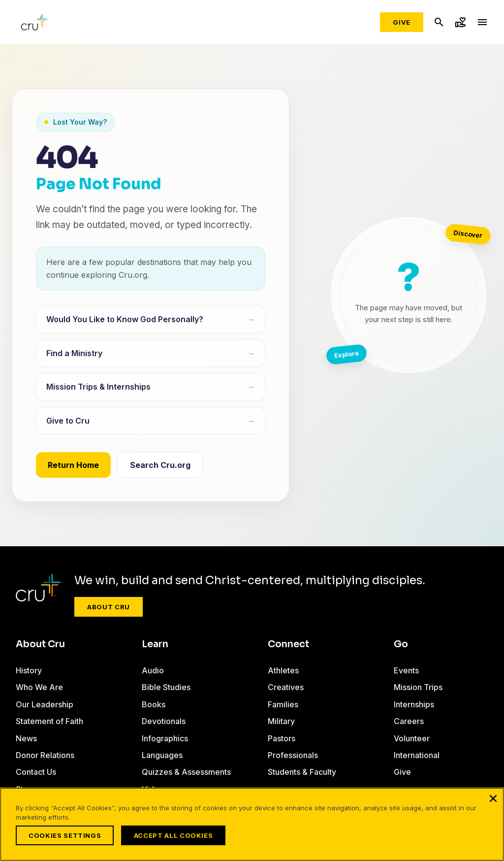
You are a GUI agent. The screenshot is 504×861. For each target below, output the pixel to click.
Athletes (283, 670)
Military (281, 721)
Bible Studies (166, 687)
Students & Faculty (302, 772)
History (29, 670)
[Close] (493, 801)
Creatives (286, 687)
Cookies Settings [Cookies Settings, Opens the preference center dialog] (65, 835)
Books (154, 704)
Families (283, 704)
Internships (414, 704)
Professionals (293, 755)
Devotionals (164, 721)
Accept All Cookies (176, 835)
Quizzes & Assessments (186, 772)
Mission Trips (418, 687)
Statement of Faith (49, 721)
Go (401, 644)
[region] (252, 826)
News (26, 738)
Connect (288, 644)
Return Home (73, 465)
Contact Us (36, 772)
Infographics (165, 738)
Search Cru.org (160, 465)
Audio (153, 670)
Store (26, 789)
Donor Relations (45, 755)
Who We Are (39, 687)
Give (402, 22)
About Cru (109, 607)
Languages (162, 755)
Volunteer (412, 738)
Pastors (282, 738)
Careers (409, 721)
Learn (155, 644)
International (417, 755)
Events (406, 670)
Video (153, 789)
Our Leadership (45, 704)
